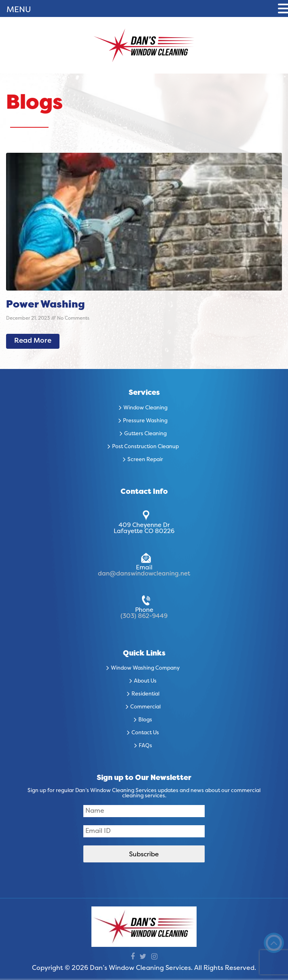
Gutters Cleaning (145, 434)
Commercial (145, 707)
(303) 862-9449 (144, 616)
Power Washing (46, 305)
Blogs (145, 720)
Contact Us (145, 733)
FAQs (145, 746)
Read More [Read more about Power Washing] (33, 341)
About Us (145, 681)
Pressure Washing (145, 421)
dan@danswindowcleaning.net (144, 574)
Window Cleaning (145, 408)
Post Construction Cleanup (145, 447)
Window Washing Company (145, 668)
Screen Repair (145, 460)
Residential (145, 694)
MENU (19, 10)
